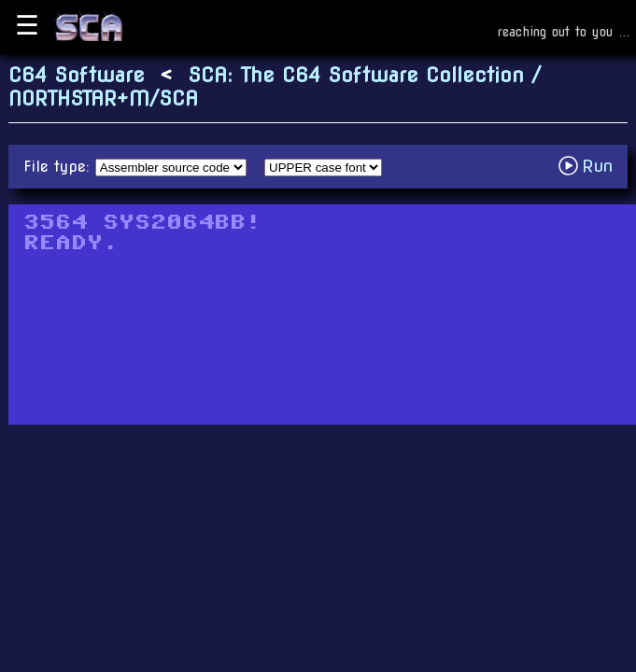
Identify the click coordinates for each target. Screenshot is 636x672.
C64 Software (77, 75)
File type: (59, 167)
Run (591, 166)
